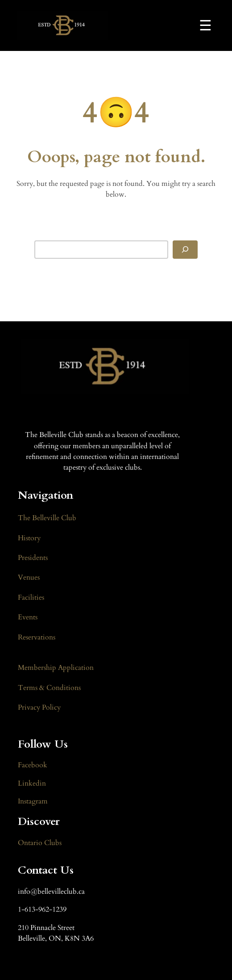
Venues (29, 577)
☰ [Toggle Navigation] (205, 25)
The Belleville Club (47, 518)
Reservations (37, 637)
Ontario (30, 843)
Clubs (52, 843)
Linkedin (32, 783)
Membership (38, 668)
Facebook (33, 765)
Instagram (33, 801)
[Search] (185, 250)
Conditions (63, 688)
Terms (29, 688)
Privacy (30, 707)
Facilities (31, 597)
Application (76, 668)
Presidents (33, 558)
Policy (51, 707)
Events (28, 617)
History (29, 538)
